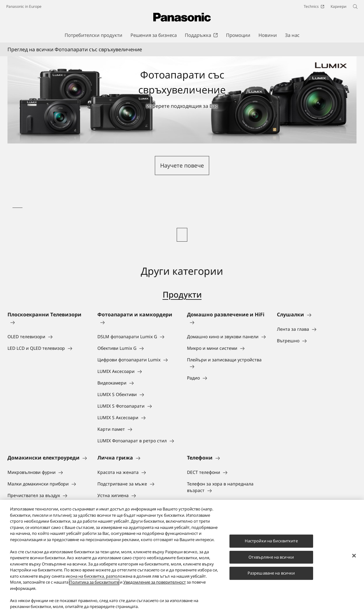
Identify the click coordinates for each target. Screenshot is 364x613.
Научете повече (182, 165)
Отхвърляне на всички (271, 558)
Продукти (182, 294)
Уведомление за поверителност (155, 583)
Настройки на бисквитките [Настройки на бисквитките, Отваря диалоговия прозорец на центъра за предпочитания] (271, 541)
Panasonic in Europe (24, 6)
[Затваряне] (354, 556)
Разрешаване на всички (271, 574)
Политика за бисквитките (94, 583)
